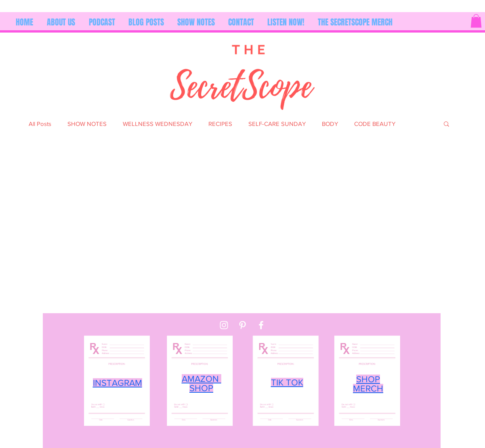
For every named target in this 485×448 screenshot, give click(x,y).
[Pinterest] (436, 41)
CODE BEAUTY (375, 124)
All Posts (40, 124)
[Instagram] (418, 41)
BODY (330, 124)
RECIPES (220, 124)
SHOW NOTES (87, 124)
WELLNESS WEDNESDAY (157, 124)
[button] (476, 21)
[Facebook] (455, 41)
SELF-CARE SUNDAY (277, 124)
